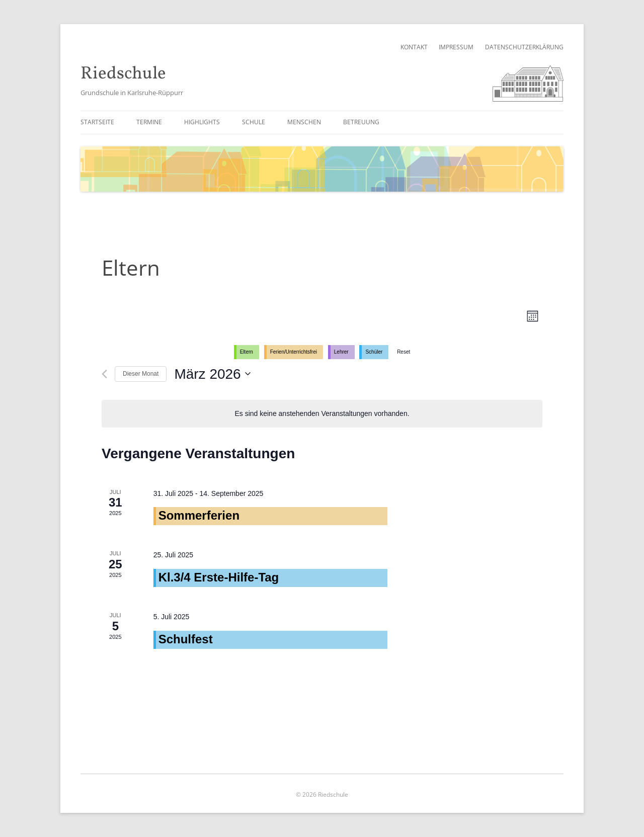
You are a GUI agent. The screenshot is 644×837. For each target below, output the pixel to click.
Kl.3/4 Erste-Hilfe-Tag (219, 577)
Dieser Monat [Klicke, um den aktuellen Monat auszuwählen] (141, 374)
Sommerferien (199, 515)
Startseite (97, 122)
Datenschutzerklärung (524, 47)
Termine (149, 122)
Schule (254, 122)
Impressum (456, 47)
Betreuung (361, 122)
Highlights (202, 122)
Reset (404, 352)
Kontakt (414, 47)
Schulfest (186, 639)
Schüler (374, 352)
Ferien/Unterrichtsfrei (294, 352)
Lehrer (341, 352)
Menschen (304, 122)
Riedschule (123, 74)
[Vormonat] (104, 374)
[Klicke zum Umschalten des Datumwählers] (212, 374)
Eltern (247, 352)
